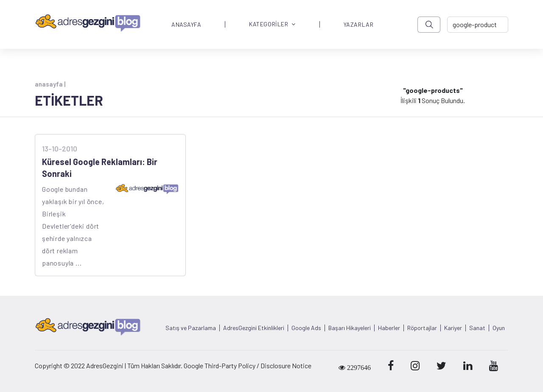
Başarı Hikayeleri (350, 328)
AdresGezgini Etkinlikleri (254, 328)
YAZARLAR (358, 25)
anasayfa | (50, 84)
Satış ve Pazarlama (191, 328)
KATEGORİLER (272, 24)
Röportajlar (422, 328)
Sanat (477, 328)
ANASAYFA (186, 25)
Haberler (389, 328)
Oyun (499, 328)
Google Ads (306, 328)
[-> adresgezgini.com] (478, 25)
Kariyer (453, 328)
